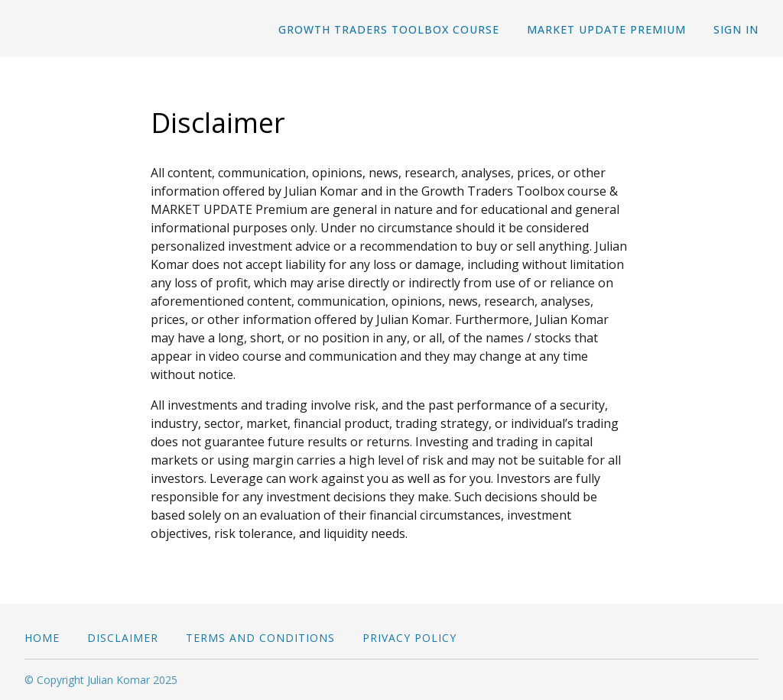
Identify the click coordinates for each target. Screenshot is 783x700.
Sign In (736, 29)
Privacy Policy (409, 638)
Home (42, 638)
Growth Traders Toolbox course (389, 29)
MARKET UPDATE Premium (606, 29)
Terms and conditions (260, 638)
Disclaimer (123, 638)
